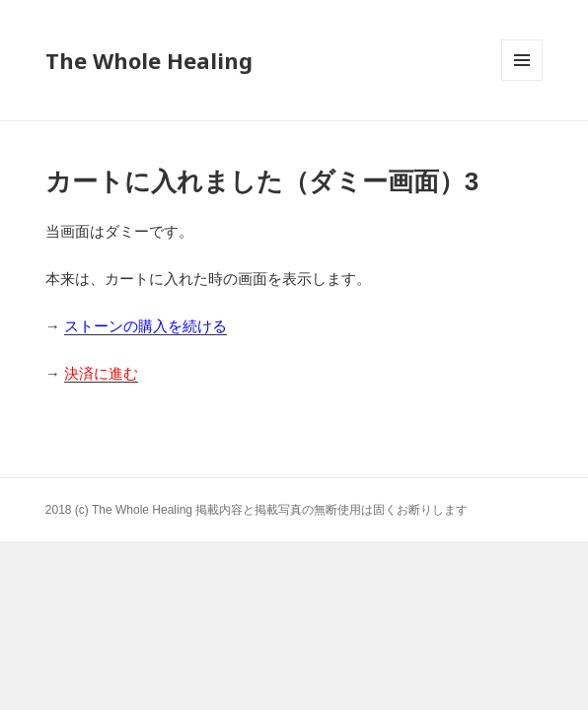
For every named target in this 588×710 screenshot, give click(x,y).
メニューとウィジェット (522, 80)
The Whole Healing (149, 60)
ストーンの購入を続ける (146, 326)
